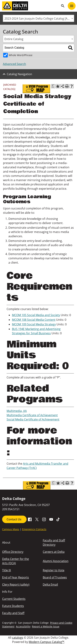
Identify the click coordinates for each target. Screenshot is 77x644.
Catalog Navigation (19, 74)
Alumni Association (56, 561)
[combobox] (38, 18)
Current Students (14, 599)
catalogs (18, 638)
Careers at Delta (54, 552)
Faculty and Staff (13, 613)
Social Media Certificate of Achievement (33, 419)
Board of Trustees (55, 577)
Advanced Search (14, 64)
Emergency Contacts (34, 529)
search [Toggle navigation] (63, 6)
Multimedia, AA (17, 411)
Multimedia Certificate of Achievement (32, 415)
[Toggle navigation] (72, 6)
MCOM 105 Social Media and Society (36, 315)
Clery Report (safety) (16, 585)
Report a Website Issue (46, 626)
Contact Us (14, 519)
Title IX (7, 570)
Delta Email (50, 585)
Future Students (13, 606)
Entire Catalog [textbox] (14, 39)
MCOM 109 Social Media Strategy (34, 324)
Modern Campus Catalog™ (46, 642)
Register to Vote (54, 570)
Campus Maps (11, 529)
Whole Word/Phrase (21, 55)
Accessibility (23, 626)
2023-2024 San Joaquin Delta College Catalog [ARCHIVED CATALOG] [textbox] (39, 19)
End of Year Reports (16, 577)
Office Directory (13, 552)
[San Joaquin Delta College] (31, 6)
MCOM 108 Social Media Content (34, 320)
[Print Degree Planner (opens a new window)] (53, 86)
